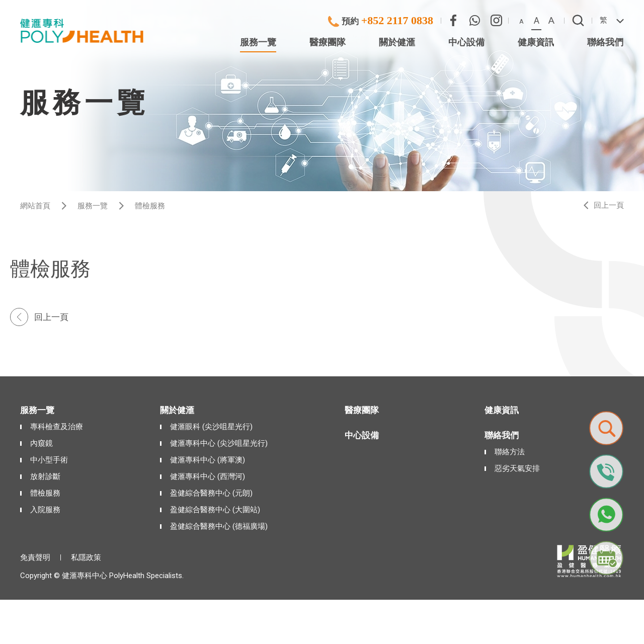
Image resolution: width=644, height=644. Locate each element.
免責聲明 (35, 557)
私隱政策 (86, 557)
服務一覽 (93, 206)
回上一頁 (609, 205)
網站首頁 (35, 206)
